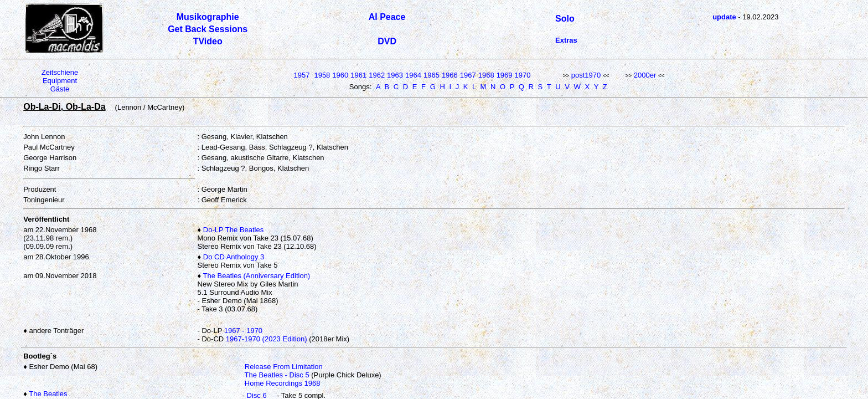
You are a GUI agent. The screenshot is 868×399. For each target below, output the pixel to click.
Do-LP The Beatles (233, 230)
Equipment (60, 81)
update (724, 17)
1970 (523, 75)
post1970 (586, 75)
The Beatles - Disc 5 (277, 375)
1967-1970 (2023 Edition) (267, 339)
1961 (358, 75)
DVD (387, 41)
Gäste (60, 89)
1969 (505, 75)
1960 (340, 75)
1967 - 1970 (243, 331)
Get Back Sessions (208, 29)
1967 (468, 75)
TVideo (208, 41)
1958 (322, 75)
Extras (566, 40)
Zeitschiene (60, 72)
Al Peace (387, 17)
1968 (486, 75)
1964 (413, 75)
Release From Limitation (284, 367)
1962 (377, 75)
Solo (565, 19)
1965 (432, 75)
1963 (395, 75)
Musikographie (208, 17)
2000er (645, 75)
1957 (302, 75)
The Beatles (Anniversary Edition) (257, 276)
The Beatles (48, 394)
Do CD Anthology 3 (234, 257)
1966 (450, 75)
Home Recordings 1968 (283, 383)
